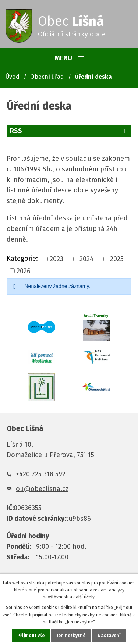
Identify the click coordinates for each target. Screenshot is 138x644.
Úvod (13, 77)
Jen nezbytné (71, 636)
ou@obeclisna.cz (42, 489)
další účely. (84, 597)
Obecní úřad (47, 77)
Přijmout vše (31, 636)
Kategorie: (22, 259)
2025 (117, 259)
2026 (24, 271)
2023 (56, 259)
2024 (86, 259)
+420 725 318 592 (41, 474)
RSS (69, 131)
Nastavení (109, 636)
